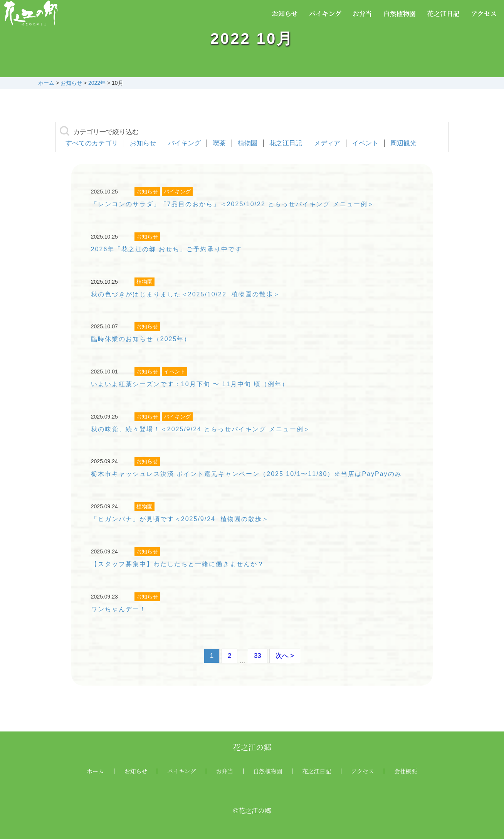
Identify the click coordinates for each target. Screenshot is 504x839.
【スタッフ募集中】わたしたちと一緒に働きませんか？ (178, 564)
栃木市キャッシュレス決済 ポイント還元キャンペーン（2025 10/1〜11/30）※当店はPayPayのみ (246, 474)
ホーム (95, 771)
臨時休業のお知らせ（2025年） (141, 339)
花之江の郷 (252, 747)
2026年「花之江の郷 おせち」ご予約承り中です (166, 249)
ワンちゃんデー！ (119, 609)
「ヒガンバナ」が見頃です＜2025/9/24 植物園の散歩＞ (180, 519)
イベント (365, 143)
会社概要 (406, 771)
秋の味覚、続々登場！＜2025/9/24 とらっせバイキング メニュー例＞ (201, 429)
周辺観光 (403, 143)
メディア (327, 143)
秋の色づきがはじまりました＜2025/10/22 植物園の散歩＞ (186, 294)
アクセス (484, 13)
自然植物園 (399, 13)
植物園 (248, 143)
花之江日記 (443, 13)
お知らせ (285, 13)
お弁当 (362, 13)
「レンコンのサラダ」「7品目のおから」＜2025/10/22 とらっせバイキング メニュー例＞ (233, 204)
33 (258, 656)
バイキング (325, 13)
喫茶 (219, 143)
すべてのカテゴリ (92, 143)
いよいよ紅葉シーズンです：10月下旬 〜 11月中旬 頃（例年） (190, 384)
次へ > (285, 656)
